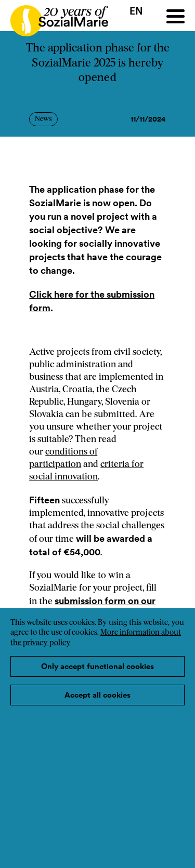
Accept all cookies (97, 695)
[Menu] (175, 16)
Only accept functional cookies (97, 666)
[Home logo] (54, 16)
